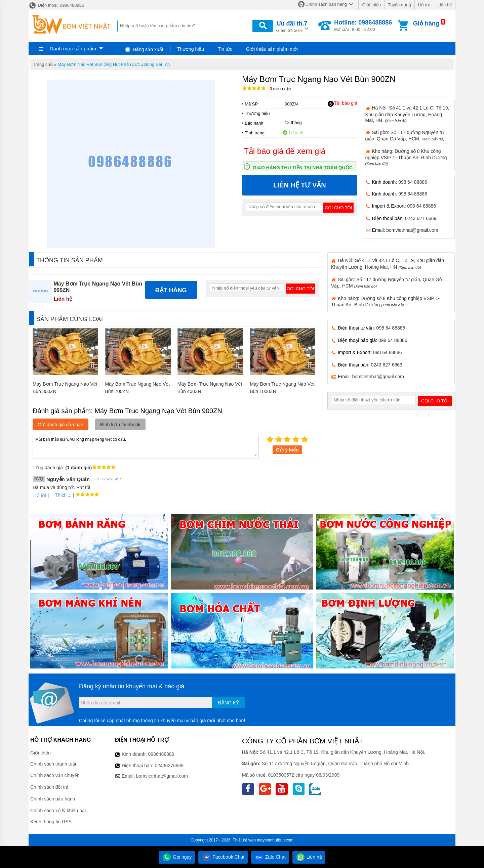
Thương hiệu (191, 49)
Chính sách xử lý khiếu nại (58, 811)
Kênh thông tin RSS (51, 822)
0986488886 (161, 754)
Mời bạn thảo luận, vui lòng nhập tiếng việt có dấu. (146, 446)
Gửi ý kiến (287, 450)
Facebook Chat (223, 857)
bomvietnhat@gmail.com (412, 230)
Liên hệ (445, 5)
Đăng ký (228, 703)
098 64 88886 (413, 182)
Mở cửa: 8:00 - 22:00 (363, 26)
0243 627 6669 (421, 218)
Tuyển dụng (399, 5)
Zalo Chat (270, 857)
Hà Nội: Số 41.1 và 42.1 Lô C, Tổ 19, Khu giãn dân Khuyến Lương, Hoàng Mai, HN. (407, 114)
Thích (58, 495)
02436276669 (169, 766)
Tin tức (225, 49)
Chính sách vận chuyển (55, 775)
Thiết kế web (244, 840)
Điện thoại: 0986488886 (56, 5)
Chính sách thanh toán (54, 764)
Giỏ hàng (426, 24)
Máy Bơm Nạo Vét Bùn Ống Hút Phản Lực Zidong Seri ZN (114, 64)
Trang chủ (43, 64)
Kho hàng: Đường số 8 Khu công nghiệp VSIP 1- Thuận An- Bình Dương (406, 157)
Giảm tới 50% (292, 26)
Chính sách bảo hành (53, 799)
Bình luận (280, 89)
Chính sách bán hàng (326, 4)
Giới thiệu (371, 5)
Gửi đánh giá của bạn (61, 425)
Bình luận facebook (120, 425)
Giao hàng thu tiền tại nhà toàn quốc (303, 168)
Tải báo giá (342, 103)
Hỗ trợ (424, 5)
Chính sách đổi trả (49, 787)
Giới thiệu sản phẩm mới (272, 49)
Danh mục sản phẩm (73, 49)
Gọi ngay (177, 857)
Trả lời (39, 495)
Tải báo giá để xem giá (285, 151)
